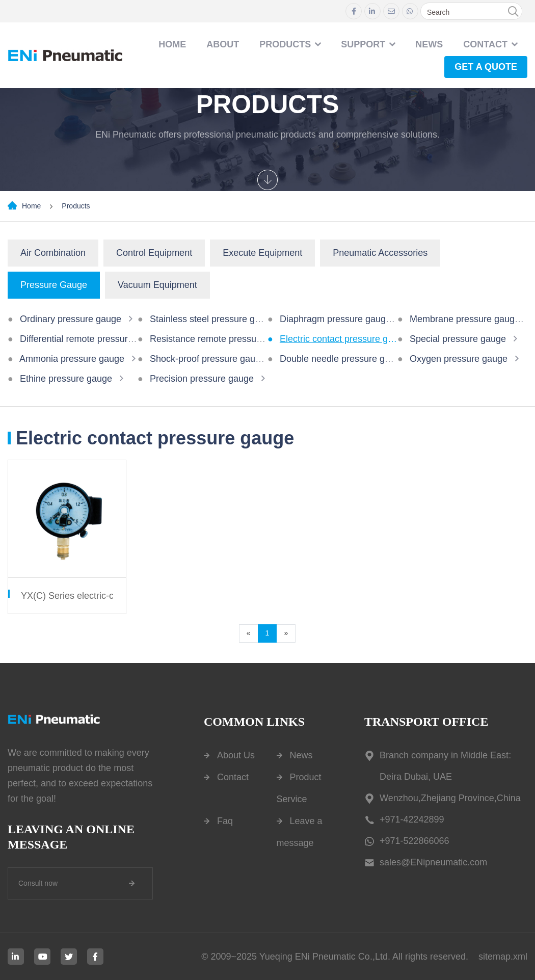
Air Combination (53, 253)
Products (285, 44)
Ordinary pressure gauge (71, 319)
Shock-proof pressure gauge (208, 359)
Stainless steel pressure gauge (212, 319)
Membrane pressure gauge (465, 319)
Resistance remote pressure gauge (221, 339)
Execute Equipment (262, 253)
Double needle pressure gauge (342, 359)
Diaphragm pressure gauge (335, 319)
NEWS (429, 44)
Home (172, 44)
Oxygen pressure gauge (459, 359)
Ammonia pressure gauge (72, 359)
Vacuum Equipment (157, 285)
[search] (513, 12)
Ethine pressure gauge (66, 379)
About (223, 44)
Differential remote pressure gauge (90, 339)
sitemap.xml (503, 957)
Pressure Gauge (54, 285)
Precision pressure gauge (202, 379)
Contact (233, 777)
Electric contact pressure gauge (344, 339)
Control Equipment (154, 253)
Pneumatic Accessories (380, 253)
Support (363, 44)
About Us (236, 755)
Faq (225, 821)
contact (485, 44)
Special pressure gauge (458, 339)
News (301, 755)
